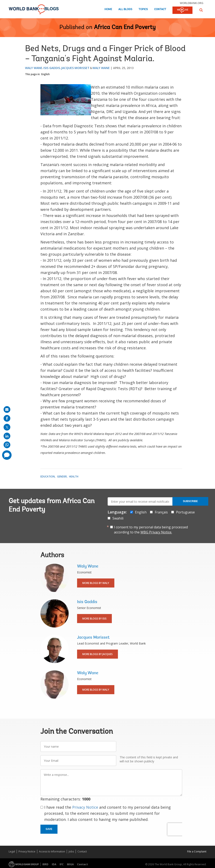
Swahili (118, 518)
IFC (62, 864)
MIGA (70, 864)
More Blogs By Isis (94, 619)
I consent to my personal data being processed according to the (151, 530)
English (45, 74)
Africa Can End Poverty (125, 28)
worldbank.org (192, 3)
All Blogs (125, 9)
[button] (201, 10)
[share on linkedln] (7, 436)
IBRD (45, 864)
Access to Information (52, 851)
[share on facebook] (7, 418)
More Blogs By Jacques (97, 654)
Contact (160, 9)
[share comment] (7, 455)
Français (161, 512)
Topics (143, 9)
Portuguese (185, 512)
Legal (12, 851)
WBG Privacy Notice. (156, 532)
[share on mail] (7, 409)
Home (108, 9)
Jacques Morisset (75, 68)
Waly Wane (34, 68)
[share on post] (7, 427)
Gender (62, 477)
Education (48, 477)
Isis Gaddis (52, 68)
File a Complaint (197, 851)
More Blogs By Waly (96, 583)
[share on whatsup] (7, 445)
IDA (54, 864)
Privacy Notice (85, 807)
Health (74, 477)
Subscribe (190, 501)
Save (49, 829)
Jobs (71, 851)
